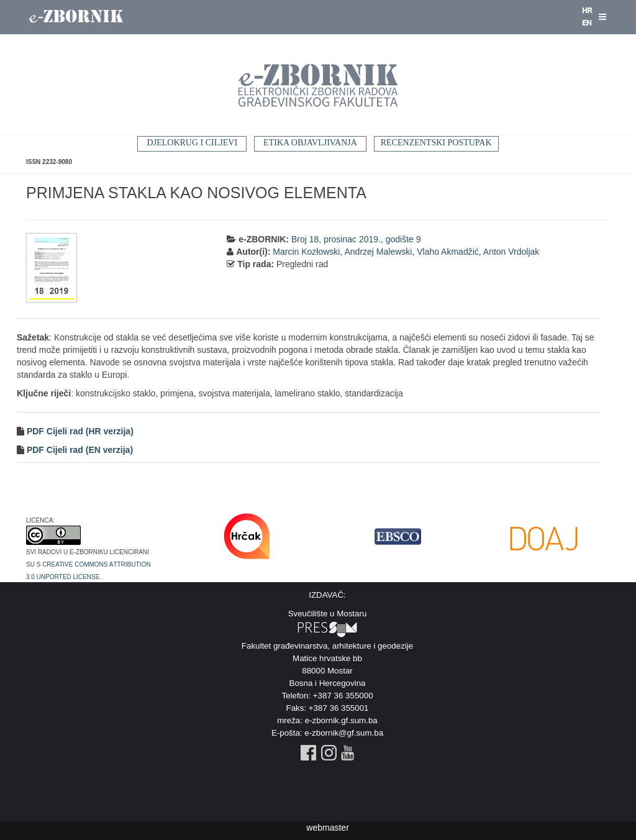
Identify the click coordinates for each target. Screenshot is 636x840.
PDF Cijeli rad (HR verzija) (79, 431)
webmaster (327, 828)
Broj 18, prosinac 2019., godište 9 (356, 239)
